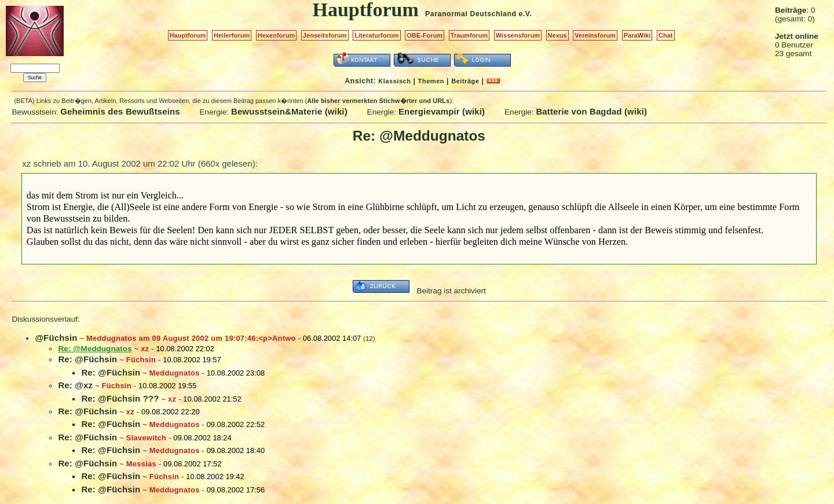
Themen (431, 81)
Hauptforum (188, 35)
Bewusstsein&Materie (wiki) (289, 111)
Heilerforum (232, 35)
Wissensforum (518, 35)
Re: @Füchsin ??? (120, 398)
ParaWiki (637, 35)
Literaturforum (376, 35)
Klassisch (394, 81)
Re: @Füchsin (87, 359)
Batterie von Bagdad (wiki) (591, 111)
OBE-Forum (425, 35)
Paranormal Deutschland (471, 14)
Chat (666, 35)
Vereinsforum (595, 35)
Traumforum (469, 35)
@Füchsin (56, 338)
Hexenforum (277, 35)
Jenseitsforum (325, 35)
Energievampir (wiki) (442, 111)
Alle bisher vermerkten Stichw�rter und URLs (378, 101)
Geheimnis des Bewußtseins (120, 111)
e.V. (525, 14)
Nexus (557, 35)
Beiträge (465, 81)
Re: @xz (75, 385)
